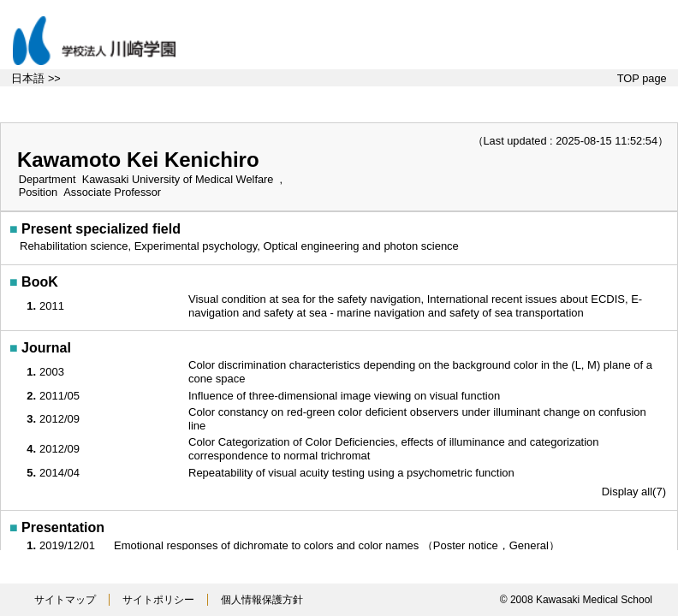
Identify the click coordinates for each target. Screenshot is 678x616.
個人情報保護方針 (262, 600)
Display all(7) (634, 492)
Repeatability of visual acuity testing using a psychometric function (353, 473)
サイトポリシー (158, 600)
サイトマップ (65, 600)
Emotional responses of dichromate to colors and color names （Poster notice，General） (339, 545)
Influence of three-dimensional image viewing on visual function (346, 396)
